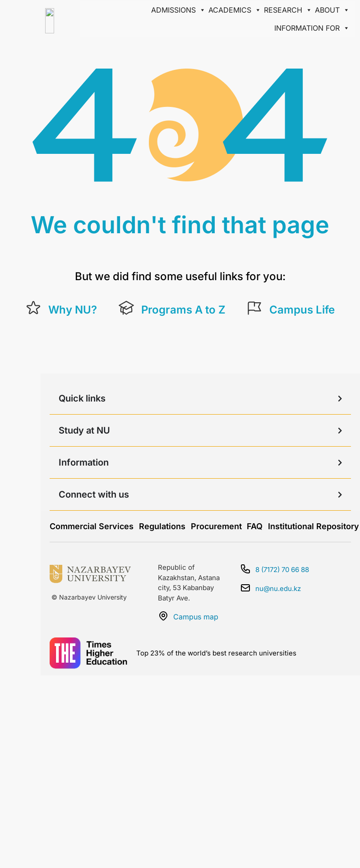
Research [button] (288, 10)
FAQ (255, 526)
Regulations (162, 526)
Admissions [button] (178, 10)
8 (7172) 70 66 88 (282, 570)
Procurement (216, 526)
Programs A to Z (183, 310)
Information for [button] (312, 28)
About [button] (332, 10)
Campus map (196, 617)
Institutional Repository (314, 526)
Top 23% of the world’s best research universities (216, 653)
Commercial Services (92, 526)
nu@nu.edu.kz (278, 589)
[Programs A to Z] (126, 308)
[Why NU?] (33, 308)
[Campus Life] (254, 308)
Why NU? (73, 310)
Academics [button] (235, 10)
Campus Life (302, 310)
